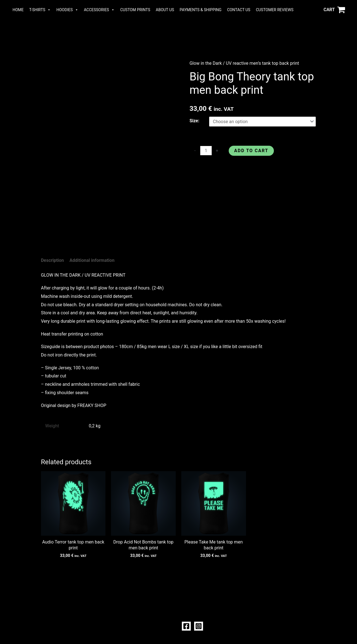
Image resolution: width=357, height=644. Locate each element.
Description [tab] (52, 260)
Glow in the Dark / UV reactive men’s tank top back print (244, 63)
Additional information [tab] (92, 260)
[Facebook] (186, 626)
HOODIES (67, 10)
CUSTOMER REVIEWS (275, 10)
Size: (194, 121)
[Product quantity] (206, 151)
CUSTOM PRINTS (135, 10)
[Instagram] (199, 626)
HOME (18, 10)
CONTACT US (239, 10)
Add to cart (251, 151)
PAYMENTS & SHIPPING (201, 10)
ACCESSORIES (99, 10)
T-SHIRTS (40, 10)
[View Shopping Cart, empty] (334, 10)
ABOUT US (165, 10)
